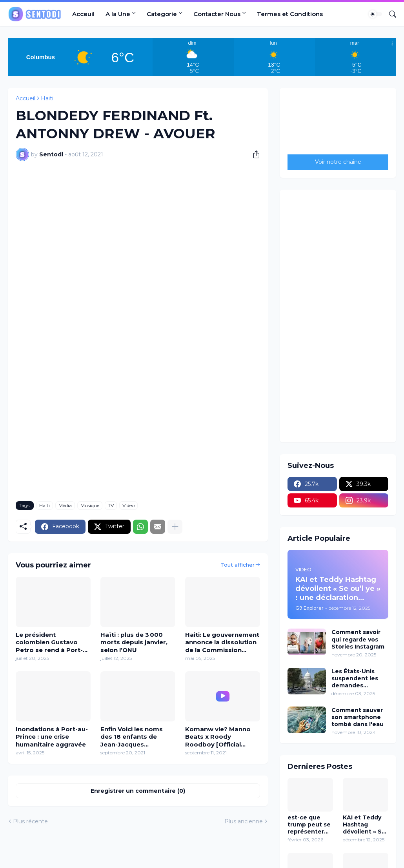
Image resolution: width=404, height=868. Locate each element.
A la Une (118, 14)
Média (65, 505)
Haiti (47, 98)
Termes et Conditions (290, 14)
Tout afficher (237, 565)
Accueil (25, 98)
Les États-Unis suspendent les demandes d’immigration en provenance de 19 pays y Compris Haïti (358, 679)
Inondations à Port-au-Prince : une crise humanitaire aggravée (52, 737)
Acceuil (83, 14)
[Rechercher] (389, 14)
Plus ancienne (244, 821)
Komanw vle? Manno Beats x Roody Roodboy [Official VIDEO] (218, 737)
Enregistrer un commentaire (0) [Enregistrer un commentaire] (138, 791)
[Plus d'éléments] (175, 527)
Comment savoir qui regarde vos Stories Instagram (358, 639)
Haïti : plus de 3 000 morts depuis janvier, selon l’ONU (134, 642)
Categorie (162, 14)
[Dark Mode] (375, 14)
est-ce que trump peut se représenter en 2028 (309, 825)
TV (111, 505)
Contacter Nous (217, 14)
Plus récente (30, 821)
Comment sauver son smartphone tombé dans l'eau (358, 717)
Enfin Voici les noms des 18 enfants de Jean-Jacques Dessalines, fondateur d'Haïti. (135, 737)
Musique (90, 505)
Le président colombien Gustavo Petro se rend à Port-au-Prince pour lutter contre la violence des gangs (50, 642)
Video (128, 505)
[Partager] (253, 154)
